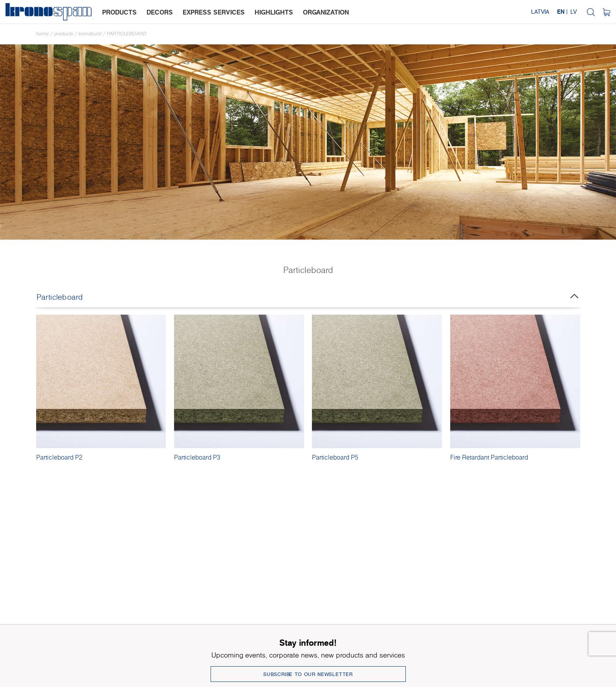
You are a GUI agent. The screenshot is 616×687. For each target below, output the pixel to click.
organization (326, 12)
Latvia (540, 12)
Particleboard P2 (59, 457)
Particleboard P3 (197, 457)
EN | (562, 12)
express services (214, 12)
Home (42, 34)
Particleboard (127, 34)
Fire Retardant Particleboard (489, 457)
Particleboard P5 (335, 457)
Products (64, 34)
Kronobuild (90, 34)
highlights (274, 12)
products (119, 12)
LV (574, 12)
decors (160, 12)
